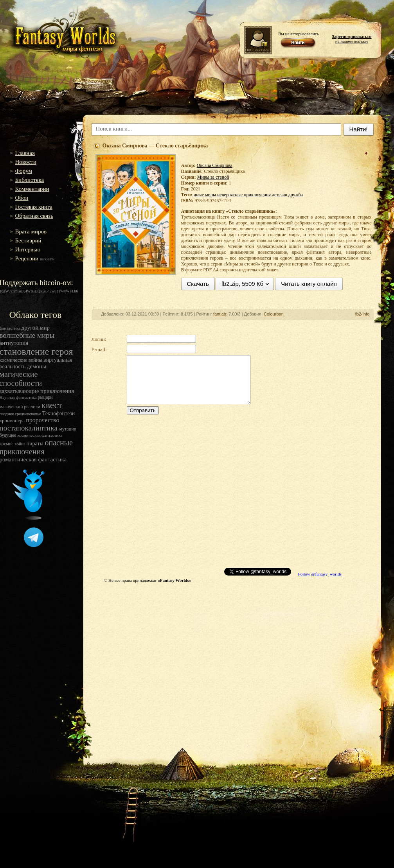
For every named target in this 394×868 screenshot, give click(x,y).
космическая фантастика (40, 435)
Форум (24, 171)
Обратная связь (34, 216)
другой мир (36, 328)
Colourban (274, 314)
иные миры (205, 195)
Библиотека (30, 180)
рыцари (45, 397)
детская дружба (287, 195)
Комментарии (32, 189)
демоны (37, 366)
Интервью (28, 249)
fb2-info (363, 314)
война (21, 444)
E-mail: (99, 349)
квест (52, 405)
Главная (25, 153)
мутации (68, 429)
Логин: (99, 339)
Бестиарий (28, 240)
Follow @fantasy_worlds (320, 574)
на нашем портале (352, 39)
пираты (36, 444)
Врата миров (31, 231)
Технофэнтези (59, 413)
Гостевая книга (34, 207)
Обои (22, 198)
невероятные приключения (244, 195)
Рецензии (27, 258)
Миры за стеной (213, 177)
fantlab (220, 314)
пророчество (42, 420)
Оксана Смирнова (215, 165)
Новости (26, 162)
